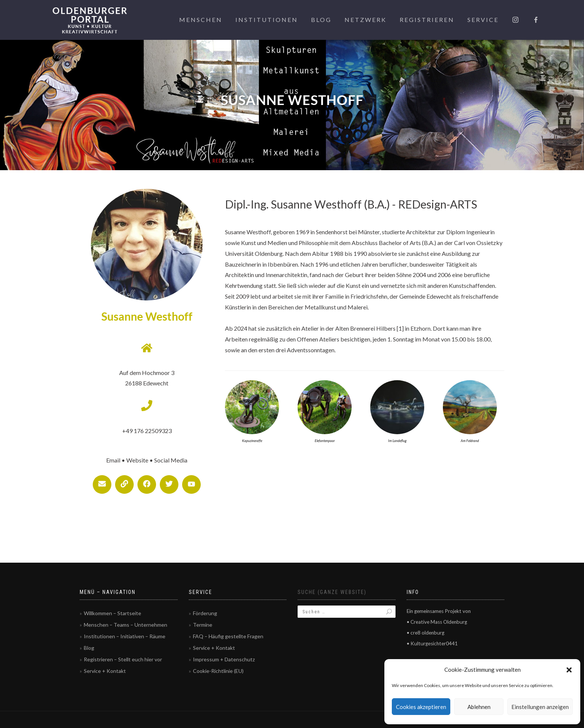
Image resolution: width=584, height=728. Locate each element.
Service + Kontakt (105, 671)
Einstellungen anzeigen (540, 707)
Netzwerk (366, 20)
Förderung (205, 613)
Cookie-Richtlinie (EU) (218, 671)
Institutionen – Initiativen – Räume (125, 636)
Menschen (201, 20)
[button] (569, 670)
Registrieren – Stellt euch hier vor (123, 659)
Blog (321, 20)
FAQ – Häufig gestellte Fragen (228, 636)
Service (483, 20)
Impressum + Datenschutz (224, 659)
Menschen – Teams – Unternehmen (126, 625)
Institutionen (267, 20)
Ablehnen (479, 707)
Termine (203, 625)
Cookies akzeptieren (421, 707)
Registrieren (427, 20)
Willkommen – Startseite (112, 613)
